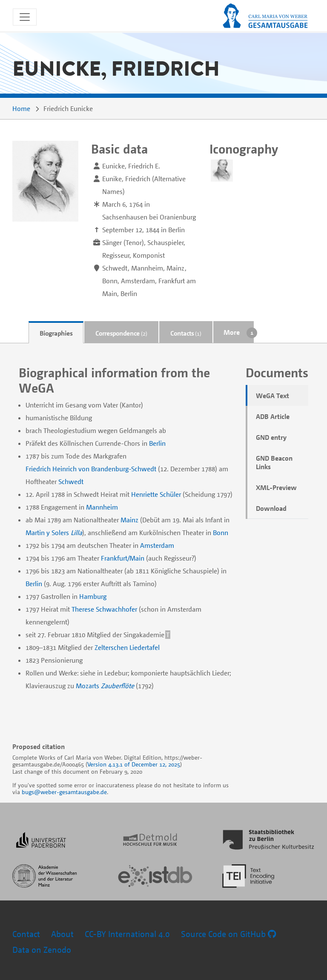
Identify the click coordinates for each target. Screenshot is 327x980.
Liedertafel (145, 647)
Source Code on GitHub (228, 934)
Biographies (56, 333)
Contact (26, 934)
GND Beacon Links (274, 462)
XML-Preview (276, 487)
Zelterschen (111, 647)
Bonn (221, 533)
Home (21, 108)
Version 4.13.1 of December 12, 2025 (134, 764)
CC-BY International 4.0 (127, 934)
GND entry (271, 437)
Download (271, 508)
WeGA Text (272, 396)
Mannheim (102, 507)
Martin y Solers (47, 533)
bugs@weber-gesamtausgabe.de (64, 792)
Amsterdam (157, 545)
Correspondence (121, 333)
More (232, 332)
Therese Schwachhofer (104, 609)
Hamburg (93, 596)
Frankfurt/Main (123, 558)
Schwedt (71, 481)
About (62, 934)
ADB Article (273, 416)
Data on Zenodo (42, 950)
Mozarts (87, 686)
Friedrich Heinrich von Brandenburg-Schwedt (91, 469)
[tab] (56, 332)
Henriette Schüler (156, 494)
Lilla (76, 533)
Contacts (186, 333)
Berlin (157, 443)
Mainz (129, 520)
